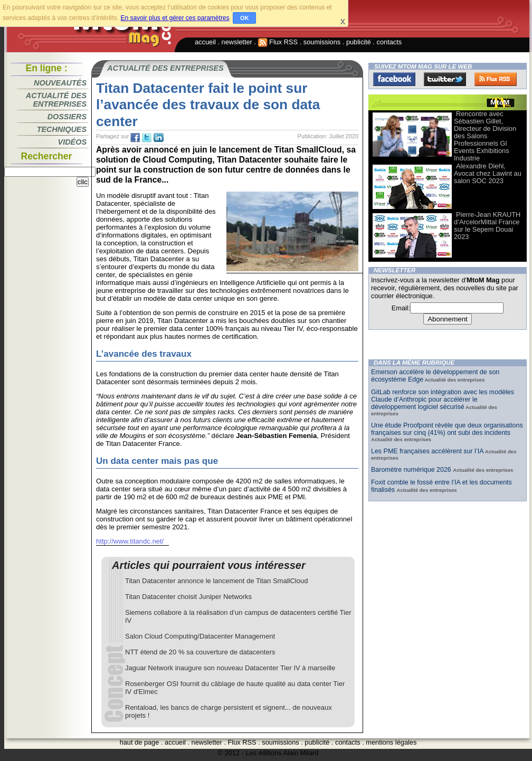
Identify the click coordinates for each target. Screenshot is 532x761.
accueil (205, 42)
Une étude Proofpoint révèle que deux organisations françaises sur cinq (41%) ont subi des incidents (447, 429)
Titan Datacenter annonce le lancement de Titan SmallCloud (216, 581)
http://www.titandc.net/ (130, 541)
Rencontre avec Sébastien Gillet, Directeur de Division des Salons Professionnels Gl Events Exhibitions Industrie (485, 136)
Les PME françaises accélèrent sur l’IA (427, 451)
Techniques (62, 129)
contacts (389, 42)
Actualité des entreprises (56, 100)
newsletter (237, 42)
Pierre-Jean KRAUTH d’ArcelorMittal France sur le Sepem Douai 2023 (487, 226)
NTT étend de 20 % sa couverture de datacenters (200, 652)
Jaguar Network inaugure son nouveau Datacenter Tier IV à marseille (230, 668)
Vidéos (72, 142)
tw (147, 138)
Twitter (445, 79)
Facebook (394, 79)
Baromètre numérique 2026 (412, 470)
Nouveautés (60, 83)
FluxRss (496, 79)
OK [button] (245, 18)
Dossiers (67, 117)
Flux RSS (278, 42)
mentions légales (391, 742)
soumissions (322, 42)
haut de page (140, 742)
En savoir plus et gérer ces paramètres (175, 18)
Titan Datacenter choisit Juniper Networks (188, 597)
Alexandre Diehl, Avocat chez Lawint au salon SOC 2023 (488, 173)
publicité (359, 42)
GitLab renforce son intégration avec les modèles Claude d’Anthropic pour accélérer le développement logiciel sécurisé (443, 399)
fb (135, 138)
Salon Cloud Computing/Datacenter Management (200, 636)
